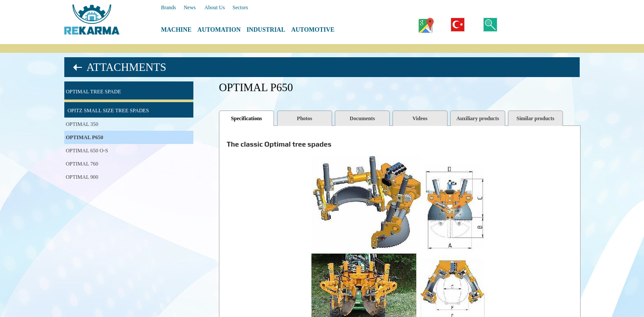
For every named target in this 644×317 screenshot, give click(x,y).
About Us (215, 7)
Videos (420, 118)
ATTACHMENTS (126, 67)
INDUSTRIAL (266, 30)
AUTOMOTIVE (313, 30)
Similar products (535, 118)
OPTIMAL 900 (82, 177)
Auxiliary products (478, 118)
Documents (362, 118)
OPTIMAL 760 (82, 164)
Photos (305, 118)
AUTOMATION (219, 30)
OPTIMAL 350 (82, 124)
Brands (169, 7)
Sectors (240, 7)
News (190, 7)
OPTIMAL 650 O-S (87, 151)
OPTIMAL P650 (84, 137)
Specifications (246, 118)
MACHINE (176, 30)
